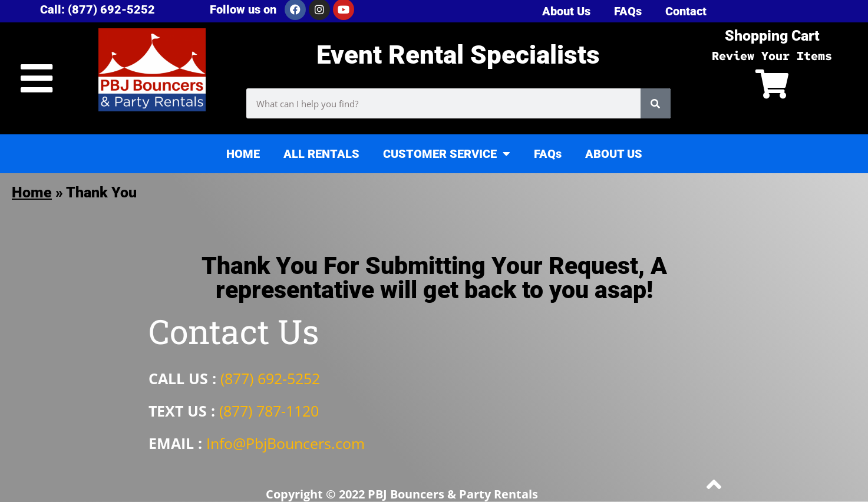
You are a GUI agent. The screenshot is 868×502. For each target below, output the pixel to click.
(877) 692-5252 (270, 378)
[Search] (656, 103)
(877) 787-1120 (269, 411)
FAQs (548, 154)
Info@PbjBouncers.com (286, 443)
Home (32, 192)
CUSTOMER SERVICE (447, 154)
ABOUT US (614, 154)
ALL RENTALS (321, 154)
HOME (243, 154)
